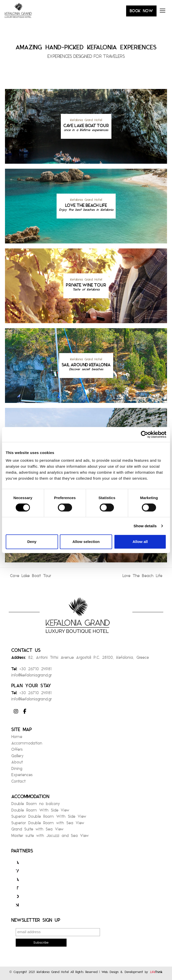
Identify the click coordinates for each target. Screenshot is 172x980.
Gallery (17, 757)
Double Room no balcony (36, 805)
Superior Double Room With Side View (49, 818)
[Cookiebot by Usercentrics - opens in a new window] (144, 434)
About (17, 764)
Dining (17, 770)
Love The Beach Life (142, 577)
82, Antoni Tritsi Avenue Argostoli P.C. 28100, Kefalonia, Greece (88, 659)
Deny (32, 542)
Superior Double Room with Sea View (48, 824)
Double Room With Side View (40, 812)
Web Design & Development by (132, 973)
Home (17, 738)
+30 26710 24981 (36, 670)
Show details (145, 526)
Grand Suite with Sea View (37, 831)
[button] (163, 12)
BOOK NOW (141, 12)
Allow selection (86, 542)
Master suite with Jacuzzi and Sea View (50, 837)
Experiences (22, 776)
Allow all (140, 542)
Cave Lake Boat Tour (30, 577)
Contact (18, 783)
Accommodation (27, 745)
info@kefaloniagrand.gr (32, 677)
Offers (17, 751)
